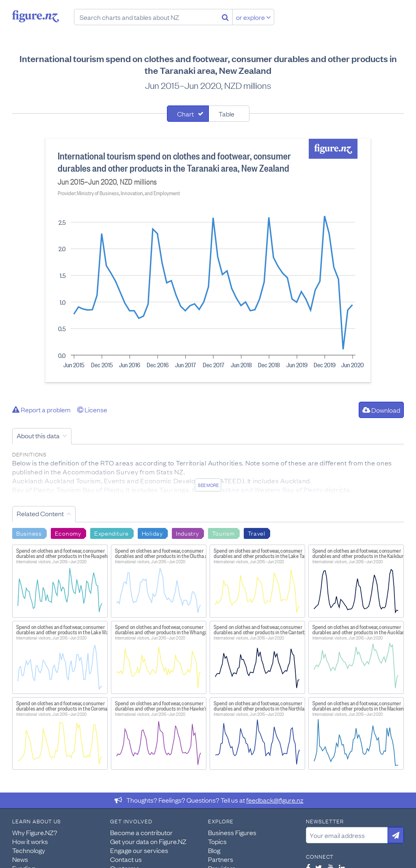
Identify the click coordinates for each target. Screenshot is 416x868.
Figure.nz (36, 16)
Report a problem (41, 409)
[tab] (188, 114)
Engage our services (139, 850)
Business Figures (232, 832)
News (20, 859)
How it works (30, 841)
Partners (221, 859)
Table (226, 114)
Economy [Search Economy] (68, 533)
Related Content (40, 513)
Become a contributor (141, 832)
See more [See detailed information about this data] (208, 485)
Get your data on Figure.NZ (148, 841)
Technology (29, 850)
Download (381, 410)
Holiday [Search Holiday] (152, 533)
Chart (185, 114)
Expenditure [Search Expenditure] (112, 533)
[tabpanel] (208, 261)
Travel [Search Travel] (257, 533)
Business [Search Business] (29, 533)
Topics (217, 841)
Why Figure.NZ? (35, 832)
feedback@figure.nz (275, 800)
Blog (214, 850)
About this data (38, 435)
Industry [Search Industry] (187, 533)
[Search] (225, 17)
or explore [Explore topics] (253, 17)
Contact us (126, 859)
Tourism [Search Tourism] (223, 533)
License (92, 409)
